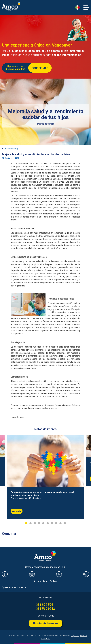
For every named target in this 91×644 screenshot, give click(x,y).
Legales (75, 636)
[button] (77, 7)
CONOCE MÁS (40, 68)
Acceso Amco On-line (45, 581)
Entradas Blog (11, 149)
